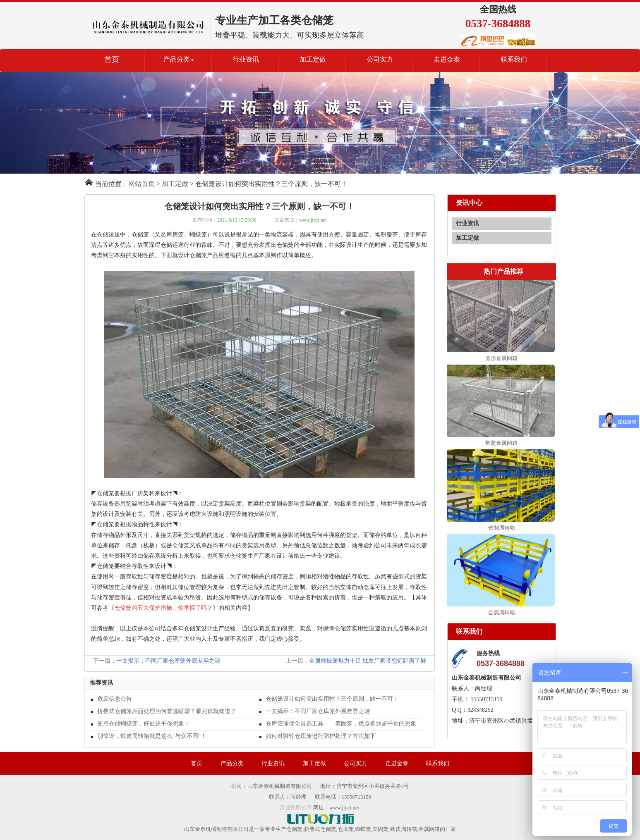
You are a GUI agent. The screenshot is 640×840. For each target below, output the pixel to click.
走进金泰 (447, 59)
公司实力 (380, 59)
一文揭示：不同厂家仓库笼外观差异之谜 (168, 661)
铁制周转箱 (502, 528)
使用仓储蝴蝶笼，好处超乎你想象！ (144, 724)
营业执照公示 (296, 808)
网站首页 (141, 184)
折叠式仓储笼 (320, 829)
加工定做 (313, 59)
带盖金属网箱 (501, 443)
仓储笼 (294, 829)
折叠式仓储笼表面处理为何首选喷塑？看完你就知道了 (167, 711)
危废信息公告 (115, 699)
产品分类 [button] (179, 59)
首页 (112, 60)
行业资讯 (246, 59)
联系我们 (514, 59)
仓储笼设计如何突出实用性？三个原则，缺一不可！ (332, 699)
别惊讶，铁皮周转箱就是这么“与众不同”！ (152, 736)
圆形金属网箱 (501, 358)
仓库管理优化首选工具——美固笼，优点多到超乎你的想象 (341, 724)
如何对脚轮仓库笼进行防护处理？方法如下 (321, 736)
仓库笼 (346, 829)
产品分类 (232, 763)
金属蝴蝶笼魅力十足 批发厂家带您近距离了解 (368, 661)
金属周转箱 (502, 612)
